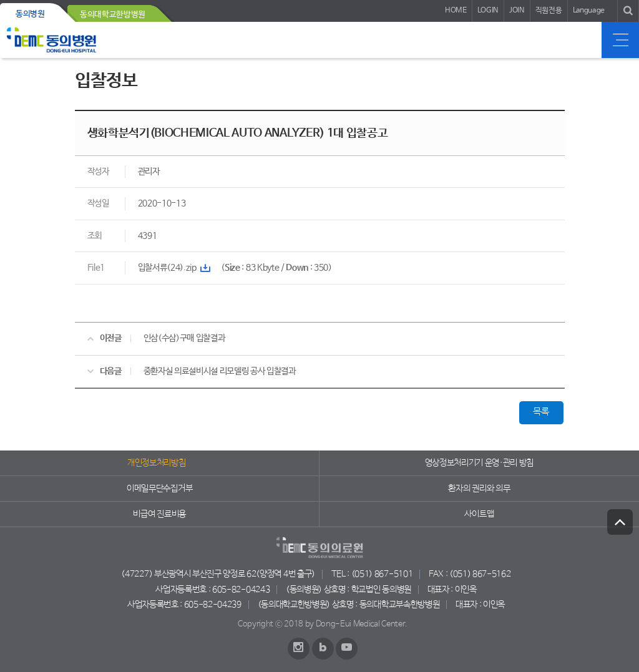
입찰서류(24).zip (167, 268)
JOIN (517, 11)
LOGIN (488, 11)
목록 (541, 412)
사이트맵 (479, 514)
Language (589, 11)
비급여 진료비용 (159, 514)
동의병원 (30, 14)
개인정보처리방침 (156, 463)
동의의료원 (51, 40)
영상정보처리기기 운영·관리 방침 (480, 463)
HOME (456, 11)
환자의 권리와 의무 (479, 489)
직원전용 (549, 11)
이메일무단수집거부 (159, 489)
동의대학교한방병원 (113, 15)
